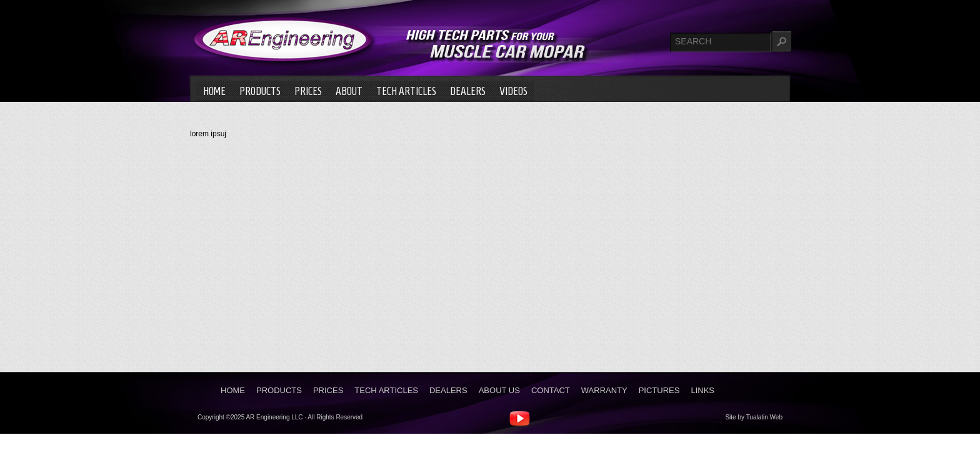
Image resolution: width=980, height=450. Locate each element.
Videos (513, 91)
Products (260, 91)
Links (702, 390)
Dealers (468, 91)
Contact (551, 390)
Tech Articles (406, 91)
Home (214, 91)
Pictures (659, 390)
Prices (308, 91)
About (349, 91)
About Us (499, 390)
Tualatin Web (764, 417)
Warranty (604, 390)
